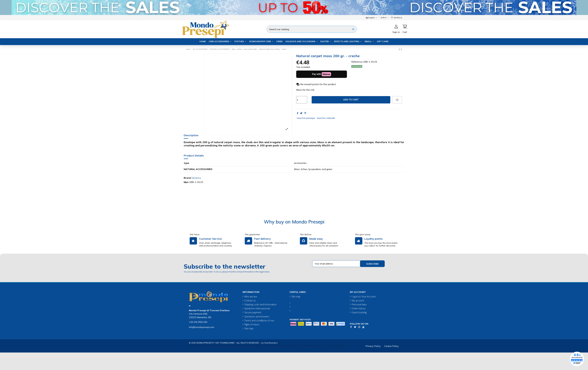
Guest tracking (359, 312)
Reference (357, 62)
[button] (220, 42)
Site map (249, 328)
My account (358, 301)
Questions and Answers (257, 317)
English (372, 18)
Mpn (186, 182)
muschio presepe (306, 118)
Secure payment (253, 312)
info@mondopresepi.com (202, 327)
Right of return (252, 325)
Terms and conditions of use (259, 321)
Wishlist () (396, 18)
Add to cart (351, 100)
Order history (359, 309)
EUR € (384, 18)
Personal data (359, 305)
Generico (196, 178)
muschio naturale (326, 118)
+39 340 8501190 (198, 322)
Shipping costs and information (260, 305)
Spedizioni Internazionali (257, 309)
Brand (187, 178)
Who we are (251, 297)
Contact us (250, 301)
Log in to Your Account (364, 297)
